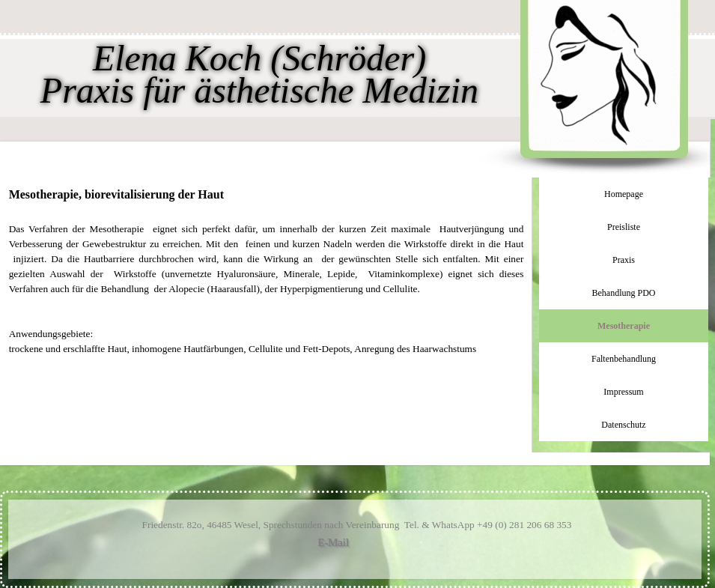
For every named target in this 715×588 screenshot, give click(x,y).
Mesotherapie (624, 326)
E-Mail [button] (333, 542)
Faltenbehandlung (624, 359)
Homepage (624, 194)
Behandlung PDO (624, 293)
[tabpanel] (267, 271)
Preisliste (624, 227)
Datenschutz (623, 425)
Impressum (623, 392)
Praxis (624, 260)
